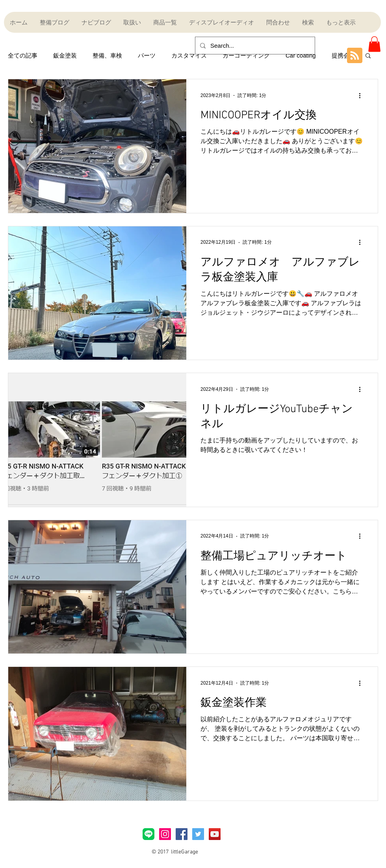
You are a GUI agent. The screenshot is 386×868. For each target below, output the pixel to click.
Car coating (301, 55)
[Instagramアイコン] (165, 834)
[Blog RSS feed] (355, 56)
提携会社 (343, 55)
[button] (374, 44)
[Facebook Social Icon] (182, 834)
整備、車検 (107, 55)
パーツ (147, 55)
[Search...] (254, 46)
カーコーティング (246, 55)
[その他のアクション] (362, 95)
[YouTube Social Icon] (215, 834)
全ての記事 (23, 55)
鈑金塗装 (65, 55)
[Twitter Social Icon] (198, 834)
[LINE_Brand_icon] (148, 834)
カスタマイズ (189, 55)
